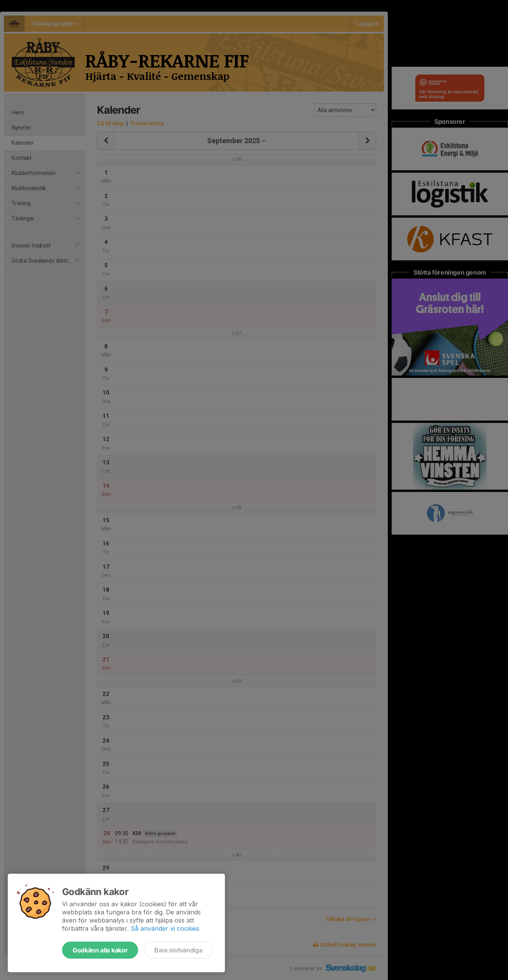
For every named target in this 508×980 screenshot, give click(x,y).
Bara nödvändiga (178, 950)
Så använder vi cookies (165, 928)
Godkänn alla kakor (100, 950)
